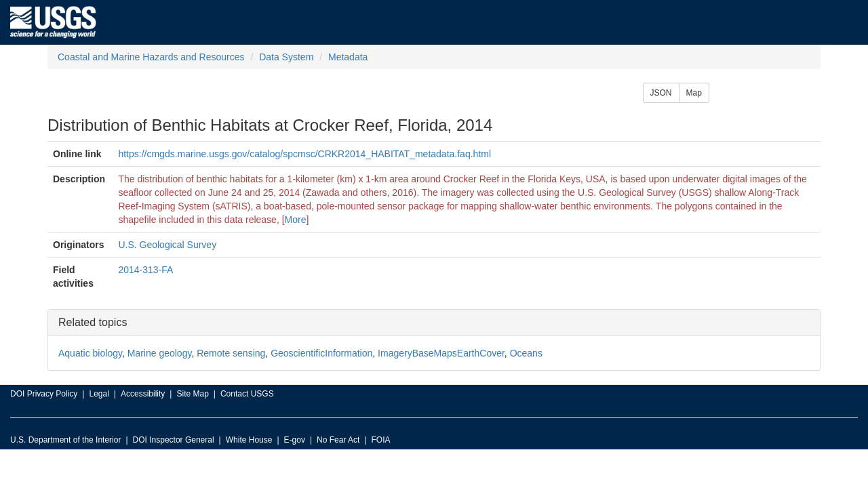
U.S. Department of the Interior (65, 440)
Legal (99, 394)
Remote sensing (231, 353)
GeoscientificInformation (321, 353)
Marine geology (160, 353)
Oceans (526, 353)
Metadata (348, 57)
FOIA (381, 440)
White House (249, 440)
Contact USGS (247, 394)
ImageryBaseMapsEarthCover (441, 353)
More (296, 220)
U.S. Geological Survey (167, 245)
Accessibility (143, 394)
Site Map (192, 394)
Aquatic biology (90, 353)
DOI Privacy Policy (44, 394)
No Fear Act (338, 440)
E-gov (295, 440)
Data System (286, 57)
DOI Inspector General (174, 440)
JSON (661, 93)
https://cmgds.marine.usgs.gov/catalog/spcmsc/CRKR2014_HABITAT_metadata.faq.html (304, 154)
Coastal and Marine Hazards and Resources (151, 57)
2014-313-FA (145, 270)
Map (694, 93)
